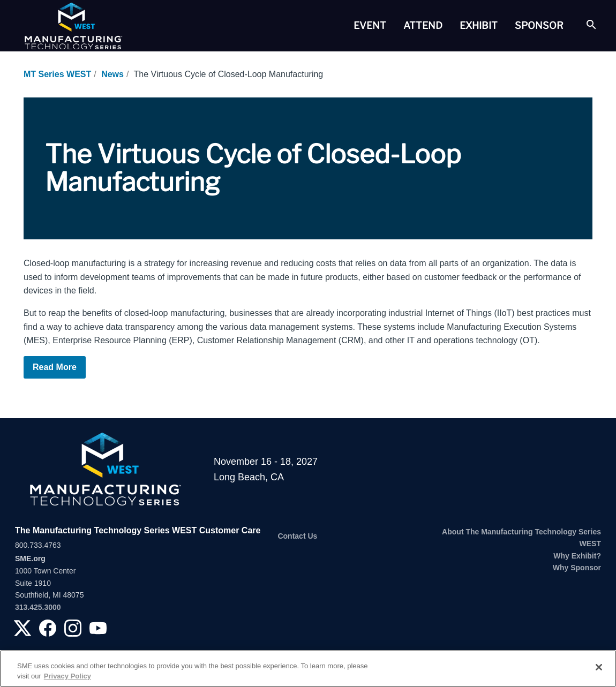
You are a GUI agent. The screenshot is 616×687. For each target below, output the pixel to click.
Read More (55, 367)
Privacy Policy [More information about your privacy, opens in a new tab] (67, 676)
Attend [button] (423, 25)
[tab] (370, 26)
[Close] (599, 667)
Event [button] (370, 25)
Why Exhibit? (577, 556)
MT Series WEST (57, 74)
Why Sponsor (577, 568)
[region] (308, 669)
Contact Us (297, 536)
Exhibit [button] (479, 25)
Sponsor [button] (539, 25)
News (112, 74)
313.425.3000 (38, 607)
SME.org (30, 558)
